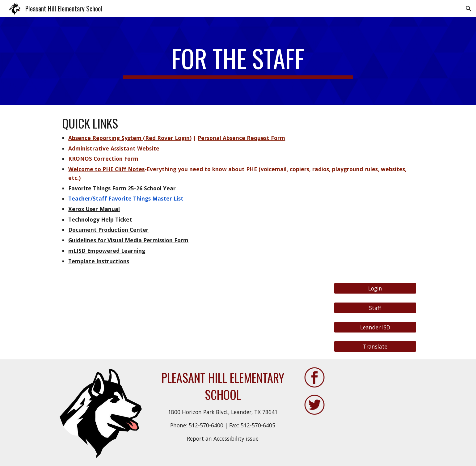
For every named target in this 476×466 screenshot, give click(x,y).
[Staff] (375, 308)
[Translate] (375, 347)
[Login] (375, 288)
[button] (469, 9)
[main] (238, 61)
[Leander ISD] (375, 327)
